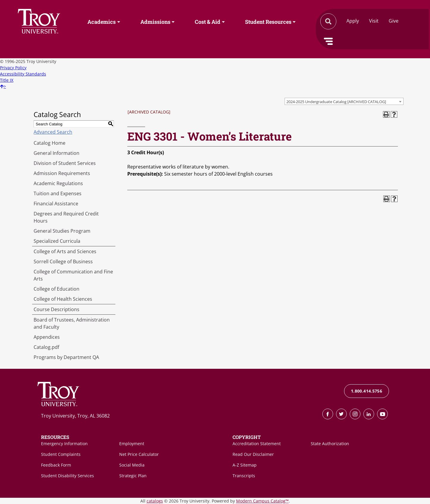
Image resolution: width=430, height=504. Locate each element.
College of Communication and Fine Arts (73, 275)
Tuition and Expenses (58, 193)
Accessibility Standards (23, 74)
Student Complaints (61, 454)
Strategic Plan (133, 476)
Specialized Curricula (57, 241)
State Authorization (330, 444)
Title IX (7, 80)
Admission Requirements (62, 173)
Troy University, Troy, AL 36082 (75, 416)
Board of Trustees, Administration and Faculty (72, 323)
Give (394, 21)
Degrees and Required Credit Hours (66, 217)
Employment (132, 444)
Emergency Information (64, 444)
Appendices (47, 337)
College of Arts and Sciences (65, 251)
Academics (102, 22)
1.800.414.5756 (367, 391)
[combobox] (344, 101)
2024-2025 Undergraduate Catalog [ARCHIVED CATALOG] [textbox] (336, 102)
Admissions (155, 22)
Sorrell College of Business (63, 262)
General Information (57, 153)
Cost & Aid (208, 22)
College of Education (57, 289)
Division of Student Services (65, 163)
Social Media (132, 465)
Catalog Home (50, 143)
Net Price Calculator (139, 454)
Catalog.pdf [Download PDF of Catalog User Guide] (46, 347)
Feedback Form (56, 465)
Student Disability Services (68, 476)
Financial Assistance (56, 204)
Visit (374, 21)
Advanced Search (53, 132)
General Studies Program (62, 231)
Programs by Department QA (66, 357)
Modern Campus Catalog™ (262, 501)
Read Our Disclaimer (253, 454)
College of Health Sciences (63, 299)
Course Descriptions (57, 309)
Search (39, 21)
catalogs (155, 501)
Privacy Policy (13, 68)
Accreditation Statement (257, 444)
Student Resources (268, 22)
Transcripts (244, 476)
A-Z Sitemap (245, 465)
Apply (353, 21)
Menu (328, 41)
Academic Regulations (58, 183)
